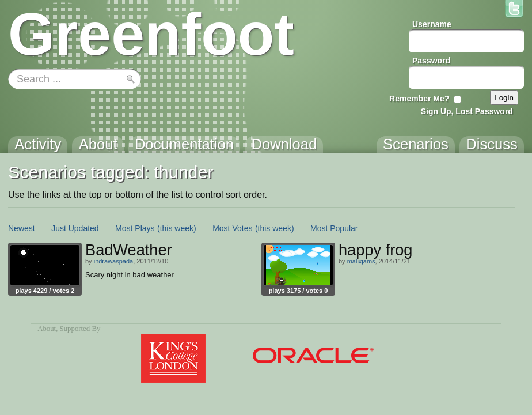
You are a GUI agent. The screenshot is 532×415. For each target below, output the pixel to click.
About (47, 329)
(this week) (177, 228)
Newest (22, 228)
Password (431, 61)
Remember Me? (419, 99)
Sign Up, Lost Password (467, 111)
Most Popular (334, 228)
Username (432, 24)
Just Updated (75, 228)
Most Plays (135, 228)
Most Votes (232, 228)
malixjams (361, 261)
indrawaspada (114, 261)
